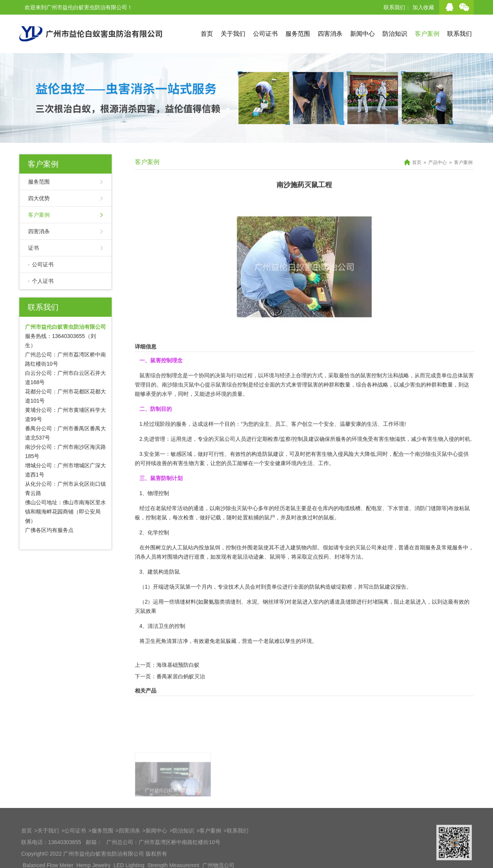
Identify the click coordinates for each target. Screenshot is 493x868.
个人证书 (43, 281)
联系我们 (394, 7)
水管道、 (404, 532)
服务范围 (298, 34)
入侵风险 (343, 478)
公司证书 (265, 34)
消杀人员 (146, 581)
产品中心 (438, 162)
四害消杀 (330, 34)
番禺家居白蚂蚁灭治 (181, 701)
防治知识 (395, 34)
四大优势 (39, 198)
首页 (207, 34)
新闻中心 (362, 34)
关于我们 (233, 34)
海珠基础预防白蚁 (178, 689)
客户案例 (427, 34)
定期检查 (268, 463)
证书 (34, 248)
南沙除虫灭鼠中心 (183, 409)
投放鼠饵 (210, 572)
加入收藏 (423, 7)
